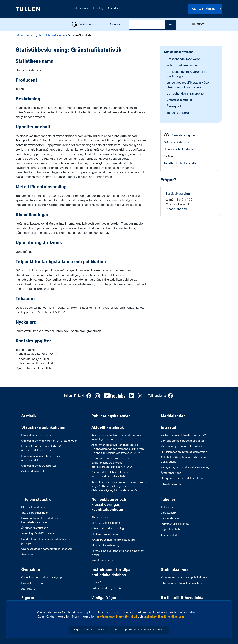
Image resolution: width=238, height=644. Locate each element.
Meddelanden (173, 416)
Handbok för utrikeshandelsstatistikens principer (45, 541)
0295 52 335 (178, 209)
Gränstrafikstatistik (179, 100)
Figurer (28, 598)
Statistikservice (175, 570)
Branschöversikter (33, 583)
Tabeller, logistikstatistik (180, 163)
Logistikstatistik (171, 530)
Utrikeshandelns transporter (186, 94)
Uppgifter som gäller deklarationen (183, 479)
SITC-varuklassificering (106, 523)
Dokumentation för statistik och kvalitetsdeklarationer (41, 520)
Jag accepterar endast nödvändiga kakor (139, 630)
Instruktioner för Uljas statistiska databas (111, 572)
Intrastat (169, 427)
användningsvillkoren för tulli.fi (117, 617)
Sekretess (27, 555)
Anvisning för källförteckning (39, 534)
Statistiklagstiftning (33, 507)
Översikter (31, 570)
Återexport (174, 106)
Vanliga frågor (104, 598)
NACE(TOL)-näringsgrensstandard (113, 540)
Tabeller (168, 500)
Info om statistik (26, 36)
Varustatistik (168, 513)
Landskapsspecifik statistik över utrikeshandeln (41, 458)
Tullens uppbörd (178, 113)
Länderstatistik (170, 518)
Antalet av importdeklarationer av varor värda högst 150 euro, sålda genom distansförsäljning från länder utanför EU (119, 486)
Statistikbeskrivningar (52, 36)
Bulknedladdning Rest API (107, 588)
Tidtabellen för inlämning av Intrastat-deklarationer (184, 460)
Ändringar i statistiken (35, 528)
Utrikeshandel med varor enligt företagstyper (49, 441)
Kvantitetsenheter (102, 561)
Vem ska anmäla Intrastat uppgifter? (183, 441)
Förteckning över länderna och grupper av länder (117, 553)
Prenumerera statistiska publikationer (184, 577)
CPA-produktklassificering (108, 528)
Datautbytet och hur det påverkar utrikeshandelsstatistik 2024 (112, 475)
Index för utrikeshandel (182, 65)
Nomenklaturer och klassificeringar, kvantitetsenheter (109, 505)
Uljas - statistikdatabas (179, 149)
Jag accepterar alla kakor (89, 630)
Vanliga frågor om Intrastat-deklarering (185, 467)
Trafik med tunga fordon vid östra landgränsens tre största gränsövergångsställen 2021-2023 (112, 463)
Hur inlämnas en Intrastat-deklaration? (185, 452)
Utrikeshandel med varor (183, 59)
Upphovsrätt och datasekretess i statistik (46, 549)
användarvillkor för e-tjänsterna (164, 617)
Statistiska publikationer (43, 427)
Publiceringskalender (111, 416)
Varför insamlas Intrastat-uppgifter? (183, 435)
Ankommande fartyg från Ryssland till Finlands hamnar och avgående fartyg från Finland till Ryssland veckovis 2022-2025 (118, 449)
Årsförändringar (171, 473)
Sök (171, 25)
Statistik (29, 416)
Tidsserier (167, 507)
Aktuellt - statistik (108, 427)
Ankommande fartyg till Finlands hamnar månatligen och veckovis (116, 437)
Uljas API (97, 583)
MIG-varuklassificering (105, 545)
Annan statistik (170, 535)
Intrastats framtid (172, 484)
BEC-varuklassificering (105, 534)
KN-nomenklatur (102, 517)
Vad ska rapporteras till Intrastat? (182, 446)
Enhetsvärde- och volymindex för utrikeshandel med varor (42, 448)
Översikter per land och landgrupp (42, 577)
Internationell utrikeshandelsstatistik (183, 583)
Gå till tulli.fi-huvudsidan (183, 598)
